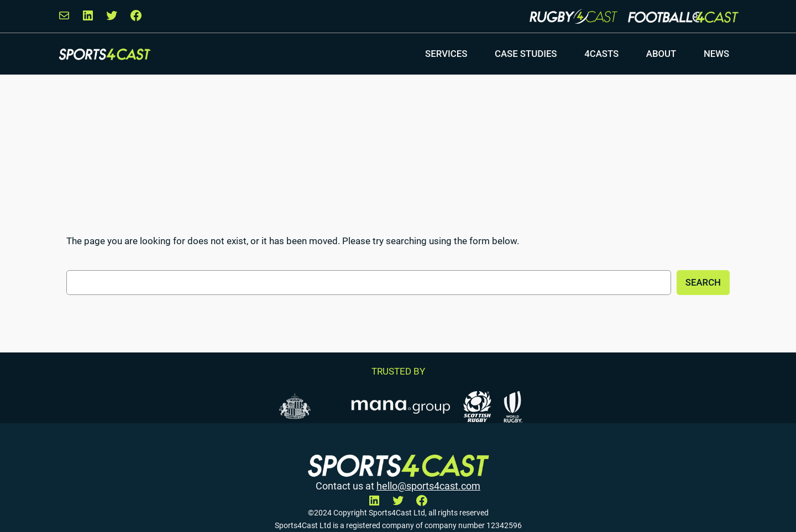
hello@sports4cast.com (428, 486)
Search (703, 282)
